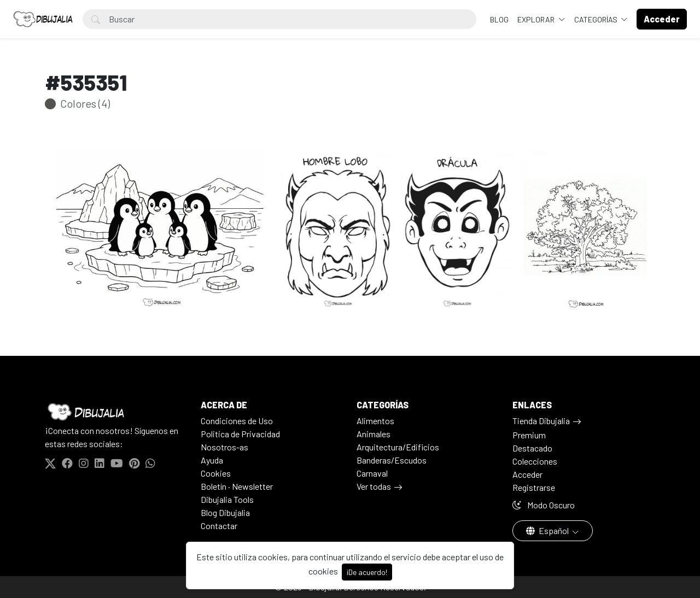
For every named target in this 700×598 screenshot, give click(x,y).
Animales (374, 434)
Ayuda (212, 460)
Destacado (532, 448)
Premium (529, 435)
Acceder (527, 474)
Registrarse (534, 487)
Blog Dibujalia (225, 512)
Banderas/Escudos (392, 460)
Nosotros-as (224, 447)
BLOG (499, 19)
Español (548, 530)
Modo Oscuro (544, 505)
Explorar (537, 19)
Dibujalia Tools (227, 499)
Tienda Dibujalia (541, 421)
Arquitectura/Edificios (398, 447)
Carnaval (372, 473)
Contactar (219, 526)
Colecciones (535, 461)
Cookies (216, 473)
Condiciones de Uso (237, 421)
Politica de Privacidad (240, 434)
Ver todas (374, 486)
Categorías (597, 19)
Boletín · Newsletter (237, 486)
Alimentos (375, 421)
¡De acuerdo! (367, 572)
